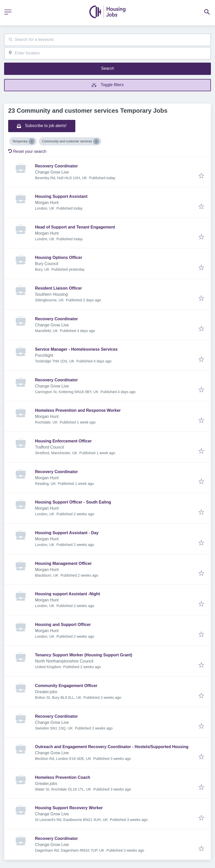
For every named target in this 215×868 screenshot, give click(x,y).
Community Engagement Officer (66, 686)
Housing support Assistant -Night (68, 594)
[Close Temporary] (32, 141)
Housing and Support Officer (63, 625)
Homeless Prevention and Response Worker (78, 410)
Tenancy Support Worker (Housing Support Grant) (84, 655)
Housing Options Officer (59, 258)
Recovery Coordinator (56, 166)
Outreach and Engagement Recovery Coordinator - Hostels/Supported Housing (112, 747)
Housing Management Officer (63, 563)
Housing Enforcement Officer (63, 441)
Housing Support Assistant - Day (67, 533)
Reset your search (27, 151)
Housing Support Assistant (61, 196)
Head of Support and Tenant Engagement (75, 227)
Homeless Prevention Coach (63, 777)
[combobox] (108, 40)
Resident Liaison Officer (58, 288)
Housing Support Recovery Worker (69, 808)
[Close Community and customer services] (96, 141)
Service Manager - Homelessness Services (76, 349)
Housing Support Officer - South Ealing (73, 502)
